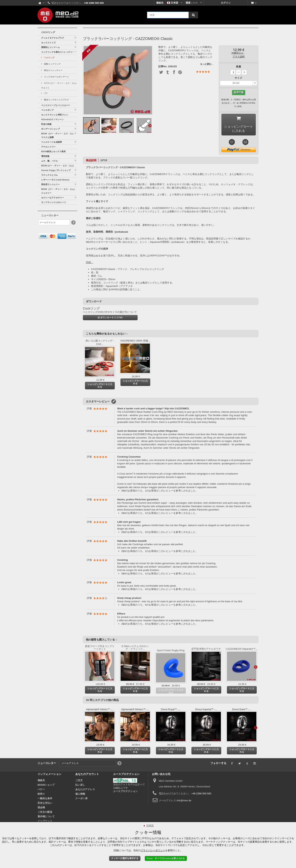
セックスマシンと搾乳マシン (55, 115)
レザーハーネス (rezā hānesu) (55, 180)
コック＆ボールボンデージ (56, 77)
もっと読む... (207, 64)
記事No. (163, 66)
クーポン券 (81, 799)
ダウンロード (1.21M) (110, 318)
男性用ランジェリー (50, 184)
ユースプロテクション (125, 792)
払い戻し (80, 786)
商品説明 (91, 161)
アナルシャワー (48, 147)
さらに (150, 125)
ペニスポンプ (47, 110)
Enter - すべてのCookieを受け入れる (166, 858)
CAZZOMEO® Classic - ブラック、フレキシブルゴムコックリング (128, 270)
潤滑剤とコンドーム (50, 47)
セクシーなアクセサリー (53, 198)
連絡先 (160, 3)
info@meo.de (184, 801)
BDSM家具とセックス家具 (53, 151)
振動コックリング (52, 64)
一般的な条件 (45, 799)
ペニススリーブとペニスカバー (56, 105)
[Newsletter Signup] (73, 223)
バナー (41, 790)
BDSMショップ (46, 786)
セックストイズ (48, 42)
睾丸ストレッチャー (53, 70)
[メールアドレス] (54, 222)
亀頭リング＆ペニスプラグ (56, 100)
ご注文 (79, 781)
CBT (46, 93)
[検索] (193, 15)
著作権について (46, 817)
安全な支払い (45, 804)
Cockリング (49, 57)
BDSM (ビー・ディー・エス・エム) (57, 165)
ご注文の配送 (45, 813)
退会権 (41, 808)
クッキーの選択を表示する (125, 858)
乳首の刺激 (46, 124)
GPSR (104, 161)
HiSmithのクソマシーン (52, 119)
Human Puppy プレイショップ (56, 170)
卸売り (41, 795)
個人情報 (80, 795)
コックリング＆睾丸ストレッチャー (58, 52)
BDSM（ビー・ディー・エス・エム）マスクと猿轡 (59, 135)
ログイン (226, 3)
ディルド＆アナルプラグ (53, 38)
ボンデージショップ (50, 129)
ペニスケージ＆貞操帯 (52, 142)
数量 (239, 67)
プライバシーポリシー (153, 850)
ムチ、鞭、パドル (49, 161)
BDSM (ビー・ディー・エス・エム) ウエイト (59, 85)
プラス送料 (239, 57)
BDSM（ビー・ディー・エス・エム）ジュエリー (59, 191)
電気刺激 (45, 156)
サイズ (239, 78)
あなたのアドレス (85, 790)
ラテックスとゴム (49, 175)
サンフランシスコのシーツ (54, 202)
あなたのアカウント (87, 775)
